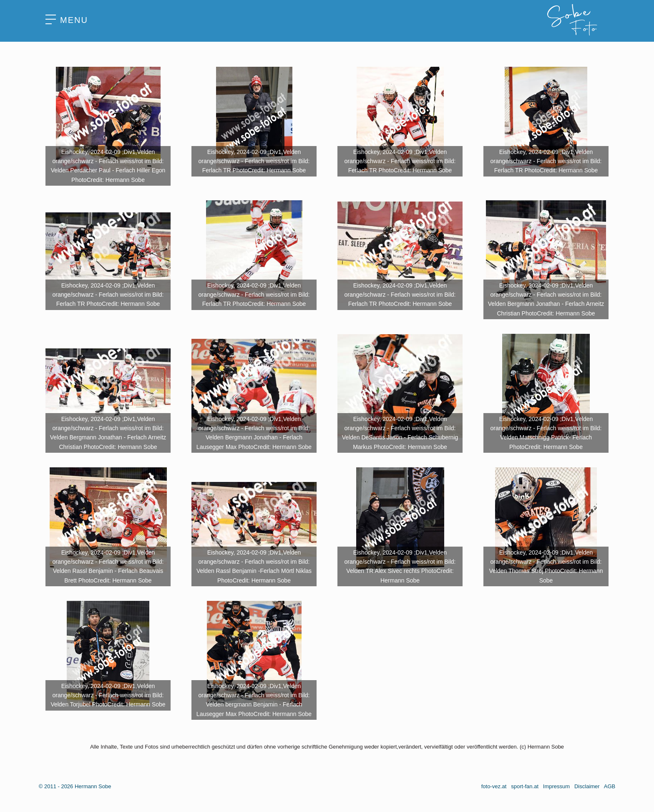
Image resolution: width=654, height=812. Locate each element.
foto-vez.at (494, 786)
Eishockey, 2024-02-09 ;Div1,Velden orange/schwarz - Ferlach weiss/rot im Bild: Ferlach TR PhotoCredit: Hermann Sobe (254, 161)
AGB (610, 786)
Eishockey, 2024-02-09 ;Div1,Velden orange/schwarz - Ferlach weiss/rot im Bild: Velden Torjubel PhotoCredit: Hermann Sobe (108, 695)
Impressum (556, 786)
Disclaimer (587, 786)
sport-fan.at (525, 786)
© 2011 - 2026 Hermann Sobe (75, 786)
